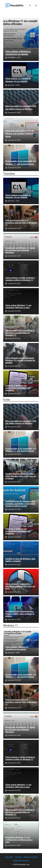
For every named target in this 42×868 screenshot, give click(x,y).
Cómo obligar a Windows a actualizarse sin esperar (18, 53)
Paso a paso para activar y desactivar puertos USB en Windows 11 (21, 223)
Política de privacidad (21, 861)
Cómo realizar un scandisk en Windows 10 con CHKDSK (18, 196)
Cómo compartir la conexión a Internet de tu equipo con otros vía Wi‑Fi (20, 586)
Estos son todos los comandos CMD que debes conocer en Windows (21, 422)
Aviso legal (9, 857)
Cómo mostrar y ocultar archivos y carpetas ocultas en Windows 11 (20, 279)
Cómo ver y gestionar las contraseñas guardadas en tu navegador (18, 388)
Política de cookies (30, 857)
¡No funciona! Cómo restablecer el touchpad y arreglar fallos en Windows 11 (20, 333)
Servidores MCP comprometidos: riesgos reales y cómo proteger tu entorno (20, 614)
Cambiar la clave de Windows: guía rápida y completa (20, 560)
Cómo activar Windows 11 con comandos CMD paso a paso (18, 307)
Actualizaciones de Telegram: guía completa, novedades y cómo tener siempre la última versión (20, 504)
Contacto (18, 857)
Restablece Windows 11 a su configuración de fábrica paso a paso (19, 840)
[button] (30, 5)
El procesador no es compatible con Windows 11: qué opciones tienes (21, 450)
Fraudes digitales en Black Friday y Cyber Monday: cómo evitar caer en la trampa (21, 476)
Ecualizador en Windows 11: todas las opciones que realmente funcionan (20, 250)
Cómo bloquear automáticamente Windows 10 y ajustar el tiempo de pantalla (20, 360)
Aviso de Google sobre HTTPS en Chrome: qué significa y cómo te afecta (20, 134)
